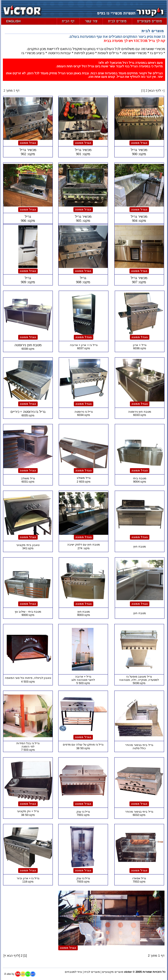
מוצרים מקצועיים (113, 972)
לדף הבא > (156, 91)
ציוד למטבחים (73, 972)
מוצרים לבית (92, 972)
